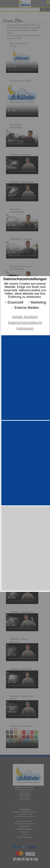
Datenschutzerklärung (25, 323)
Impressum (25, 328)
